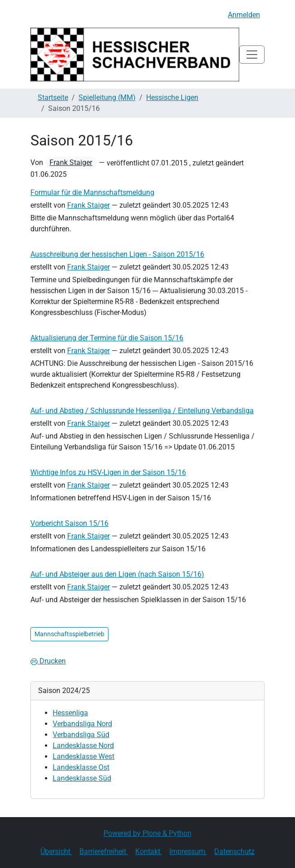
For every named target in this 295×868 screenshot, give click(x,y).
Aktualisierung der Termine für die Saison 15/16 (107, 338)
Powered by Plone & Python (147, 833)
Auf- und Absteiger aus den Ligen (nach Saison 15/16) (117, 574)
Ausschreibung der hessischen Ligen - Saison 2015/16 (117, 254)
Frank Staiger (71, 162)
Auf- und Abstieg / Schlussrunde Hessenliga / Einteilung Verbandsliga (142, 411)
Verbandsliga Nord (82, 724)
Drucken (48, 661)
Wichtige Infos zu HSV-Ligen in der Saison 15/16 (108, 472)
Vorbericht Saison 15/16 (69, 523)
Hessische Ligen (172, 97)
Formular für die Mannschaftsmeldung (92, 192)
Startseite (53, 97)
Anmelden (244, 15)
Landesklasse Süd (82, 778)
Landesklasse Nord (83, 746)
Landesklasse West (84, 756)
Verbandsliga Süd (81, 735)
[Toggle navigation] (252, 55)
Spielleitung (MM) (107, 97)
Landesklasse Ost (81, 767)
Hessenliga (70, 713)
